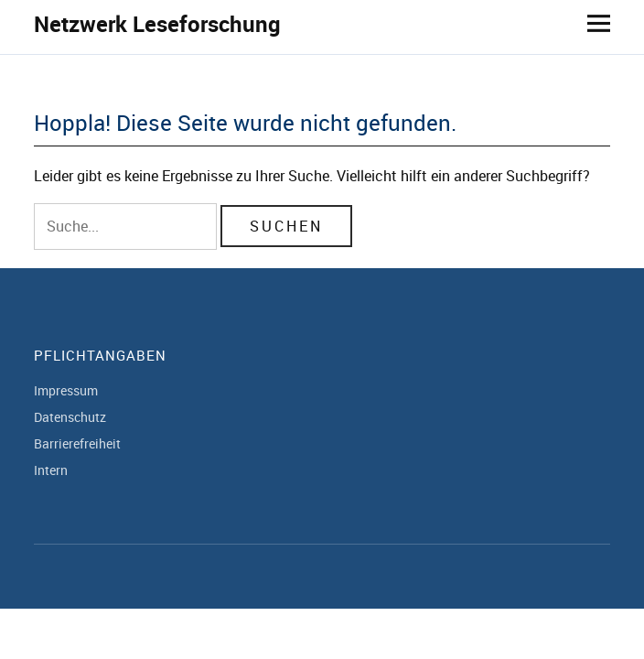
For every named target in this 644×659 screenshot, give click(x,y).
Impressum (66, 390)
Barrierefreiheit (77, 443)
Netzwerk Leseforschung (157, 24)
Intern (51, 470)
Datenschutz (70, 417)
